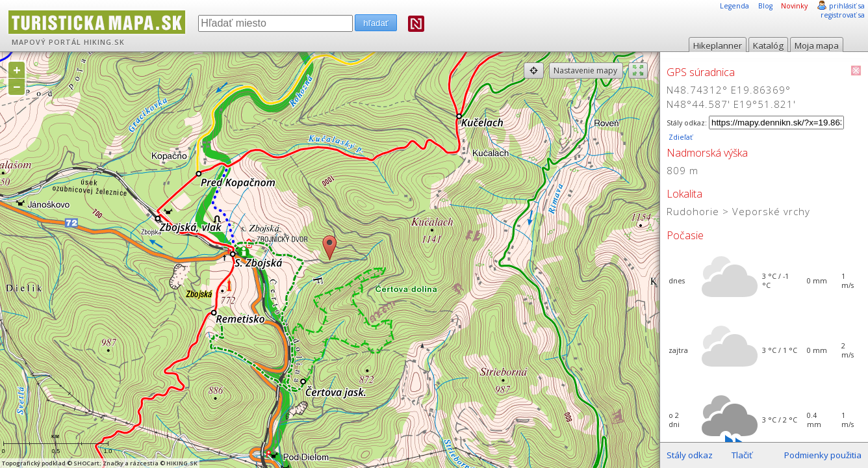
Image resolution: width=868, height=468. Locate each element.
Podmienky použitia (823, 455)
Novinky (794, 6)
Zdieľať (680, 137)
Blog (765, 6)
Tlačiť (742, 455)
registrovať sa (843, 15)
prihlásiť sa (847, 6)
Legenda (734, 6)
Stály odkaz (690, 455)
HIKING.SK (104, 42)
